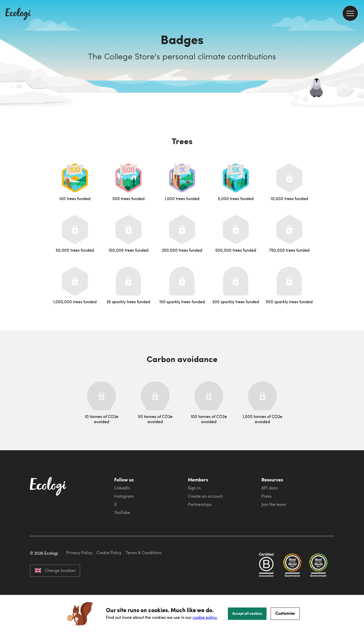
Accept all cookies (247, 613)
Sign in (194, 488)
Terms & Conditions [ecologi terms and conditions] (144, 577)
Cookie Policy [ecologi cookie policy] (109, 577)
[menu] (350, 13)
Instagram (124, 496)
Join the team (274, 504)
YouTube (122, 512)
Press (266, 496)
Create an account (205, 496)
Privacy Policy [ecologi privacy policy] (79, 577)
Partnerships (200, 504)
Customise (285, 613)
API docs (270, 488)
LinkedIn (122, 488)
